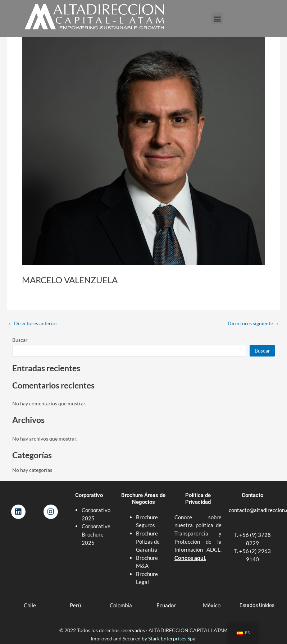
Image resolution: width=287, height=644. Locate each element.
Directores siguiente (253, 323)
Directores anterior (33, 323)
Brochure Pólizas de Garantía (148, 541)
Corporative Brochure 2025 (96, 534)
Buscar (20, 340)
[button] (217, 19)
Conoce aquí (190, 558)
